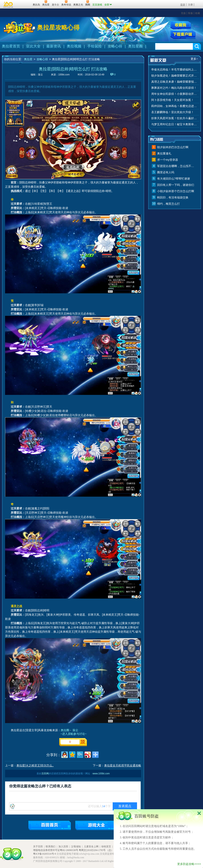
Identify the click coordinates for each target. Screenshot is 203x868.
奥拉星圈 (135, 46)
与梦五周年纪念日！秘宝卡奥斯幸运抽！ (175, 124)
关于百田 (38, 847)
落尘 (75, 730)
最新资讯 (54, 46)
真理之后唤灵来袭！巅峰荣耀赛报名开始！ (175, 82)
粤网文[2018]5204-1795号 (92, 850)
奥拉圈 (65, 730)
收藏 (198, 13)
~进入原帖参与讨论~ (73, 734)
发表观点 (125, 806)
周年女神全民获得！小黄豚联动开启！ (175, 94)
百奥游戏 (8, 4)
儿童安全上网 (91, 847)
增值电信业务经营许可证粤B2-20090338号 (56, 850)
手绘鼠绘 (95, 46)
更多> (194, 59)
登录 (183, 5)
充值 (183, 13)
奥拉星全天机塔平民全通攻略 (123, 765)
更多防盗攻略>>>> (189, 864)
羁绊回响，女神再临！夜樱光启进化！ (175, 106)
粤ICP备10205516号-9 (45, 854)
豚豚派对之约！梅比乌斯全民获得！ (174, 88)
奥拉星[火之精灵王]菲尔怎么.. (35, 765)
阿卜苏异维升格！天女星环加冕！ (173, 100)
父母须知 (76, 847)
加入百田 (63, 847)
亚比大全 (33, 46)
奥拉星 (28, 59)
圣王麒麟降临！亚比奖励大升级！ (173, 112)
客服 (190, 13)
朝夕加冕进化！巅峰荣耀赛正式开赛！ (175, 76)
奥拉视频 (74, 46)
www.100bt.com (101, 774)
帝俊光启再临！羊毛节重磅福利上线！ (175, 70)
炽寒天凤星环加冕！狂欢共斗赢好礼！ (175, 118)
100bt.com (64, 75)
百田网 (24, 4)
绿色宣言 (106, 847)
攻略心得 (115, 46)
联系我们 (51, 847)
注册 (190, 5)
